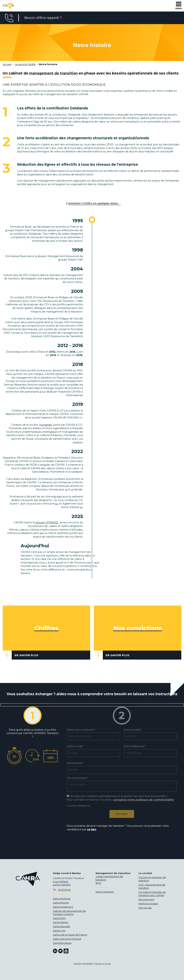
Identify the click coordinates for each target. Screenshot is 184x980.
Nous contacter (105, 892)
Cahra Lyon (59, 931)
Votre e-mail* (75, 746)
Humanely (46, 425)
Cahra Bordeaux (62, 943)
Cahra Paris (59, 918)
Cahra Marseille (62, 926)
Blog (98, 883)
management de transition (53, 73)
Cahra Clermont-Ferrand (67, 939)
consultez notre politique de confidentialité (143, 800)
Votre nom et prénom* (81, 730)
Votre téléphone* (134, 746)
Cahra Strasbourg (63, 907)
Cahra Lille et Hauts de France (70, 935)
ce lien (92, 829)
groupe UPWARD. (47, 522)
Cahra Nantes (61, 922)
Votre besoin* (75, 763)
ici (57, 504)
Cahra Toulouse (62, 899)
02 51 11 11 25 (64, 890)
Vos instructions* (77, 778)
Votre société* (132, 730)
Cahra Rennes (61, 903)
